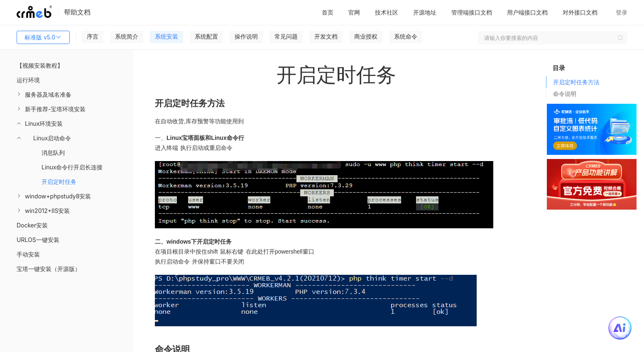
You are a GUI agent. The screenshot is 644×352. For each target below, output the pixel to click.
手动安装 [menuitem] (28, 254)
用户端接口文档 (527, 12)
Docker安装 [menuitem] (32, 225)
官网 (354, 12)
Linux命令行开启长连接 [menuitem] (72, 167)
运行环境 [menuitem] (28, 80)
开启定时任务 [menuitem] (59, 182)
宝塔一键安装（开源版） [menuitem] (49, 269)
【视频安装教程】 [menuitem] (40, 65)
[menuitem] (67, 94)
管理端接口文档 (472, 12)
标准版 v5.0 (43, 37)
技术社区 (387, 12)
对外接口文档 (580, 12)
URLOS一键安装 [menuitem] (38, 240)
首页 (328, 12)
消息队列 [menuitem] (53, 153)
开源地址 (425, 12)
